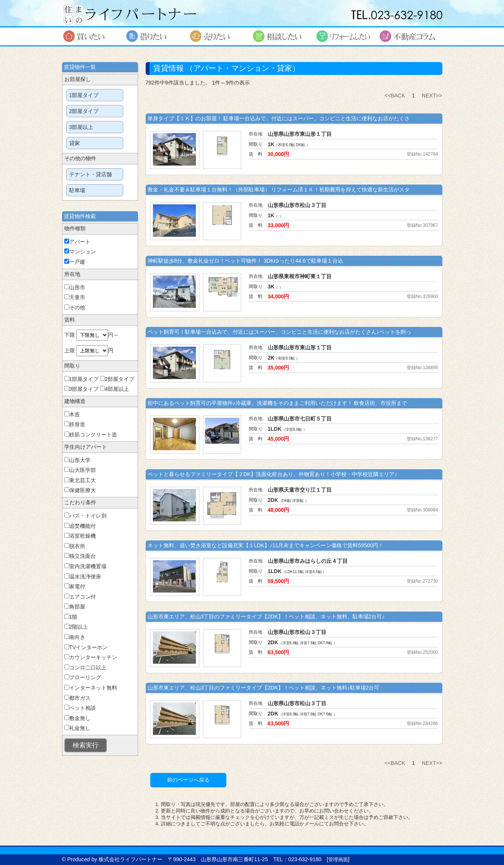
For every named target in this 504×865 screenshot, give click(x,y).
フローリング (83, 677)
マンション (80, 252)
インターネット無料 (91, 688)
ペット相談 (80, 708)
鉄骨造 (75, 424)
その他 (75, 307)
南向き (75, 637)
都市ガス (77, 698)
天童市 (75, 297)
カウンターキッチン (91, 657)
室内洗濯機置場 (85, 566)
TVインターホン (86, 647)
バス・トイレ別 (85, 516)
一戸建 (75, 262)
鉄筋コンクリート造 (91, 435)
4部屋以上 (115, 389)
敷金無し (77, 718)
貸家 (75, 143)
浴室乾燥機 (80, 536)
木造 (72, 414)
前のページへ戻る (188, 780)
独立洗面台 (80, 556)
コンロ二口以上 (85, 667)
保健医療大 (80, 490)
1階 (71, 617)
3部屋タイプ (82, 389)
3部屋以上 (81, 127)
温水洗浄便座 (83, 577)
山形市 (75, 287)
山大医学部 (80, 470)
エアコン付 (80, 597)
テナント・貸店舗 (91, 174)
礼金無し (77, 728)
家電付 (75, 586)
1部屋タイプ (84, 95)
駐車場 (77, 190)
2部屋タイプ (84, 111)
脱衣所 (75, 546)
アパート (77, 242)
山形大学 (77, 460)
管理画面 (339, 859)
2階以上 (76, 627)
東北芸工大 (80, 480)
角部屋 (75, 607)
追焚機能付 (80, 526)
